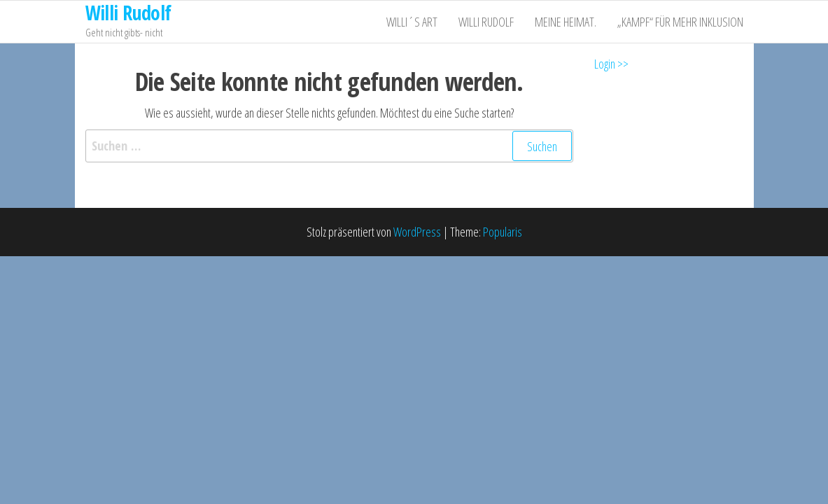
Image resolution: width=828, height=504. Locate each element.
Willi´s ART (412, 22)
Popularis (503, 232)
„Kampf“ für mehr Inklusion (680, 22)
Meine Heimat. (566, 22)
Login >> (611, 64)
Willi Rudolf (486, 22)
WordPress (417, 232)
